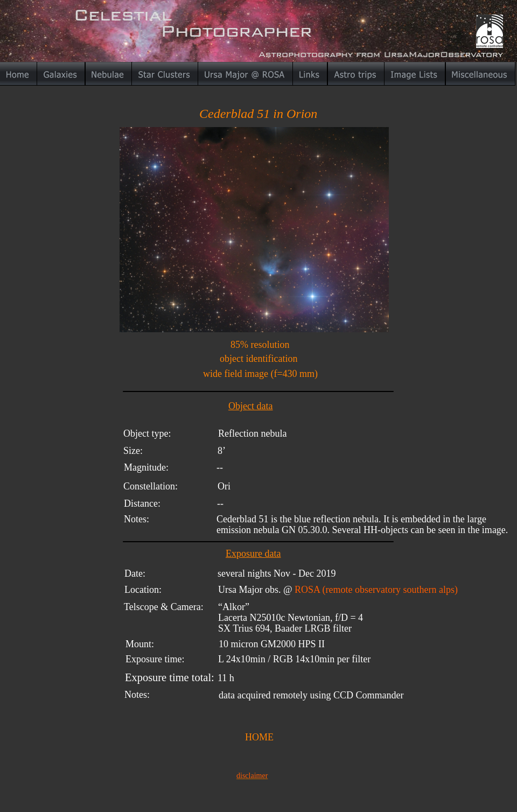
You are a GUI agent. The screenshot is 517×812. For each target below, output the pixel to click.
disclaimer (252, 776)
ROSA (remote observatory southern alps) (376, 590)
